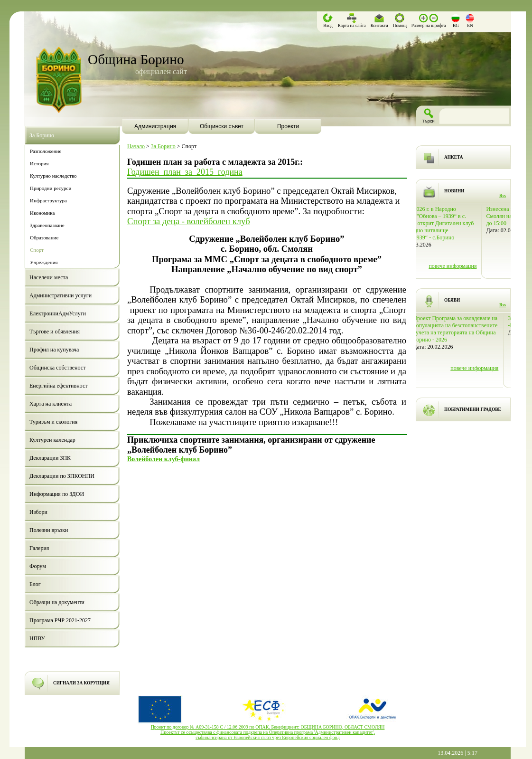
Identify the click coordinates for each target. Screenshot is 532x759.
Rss (503, 196)
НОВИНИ (454, 191)
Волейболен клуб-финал (163, 459)
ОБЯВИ (452, 300)
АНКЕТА (453, 157)
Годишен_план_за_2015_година (185, 172)
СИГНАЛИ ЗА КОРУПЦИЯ (81, 683)
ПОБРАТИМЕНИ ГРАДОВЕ (473, 409)
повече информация (482, 266)
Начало (136, 146)
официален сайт (161, 71)
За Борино (163, 146)
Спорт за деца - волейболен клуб (189, 221)
